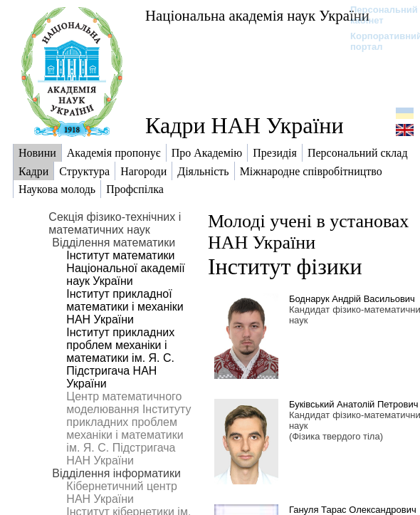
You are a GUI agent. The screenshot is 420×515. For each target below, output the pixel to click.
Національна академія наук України (257, 15)
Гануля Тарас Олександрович (353, 510)
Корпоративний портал (377, 41)
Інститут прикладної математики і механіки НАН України (125, 307)
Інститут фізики (285, 266)
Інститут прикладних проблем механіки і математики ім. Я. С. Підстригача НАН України (120, 358)
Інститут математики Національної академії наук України (125, 268)
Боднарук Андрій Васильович (352, 299)
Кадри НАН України (245, 125)
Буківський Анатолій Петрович (354, 404)
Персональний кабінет (377, 15)
